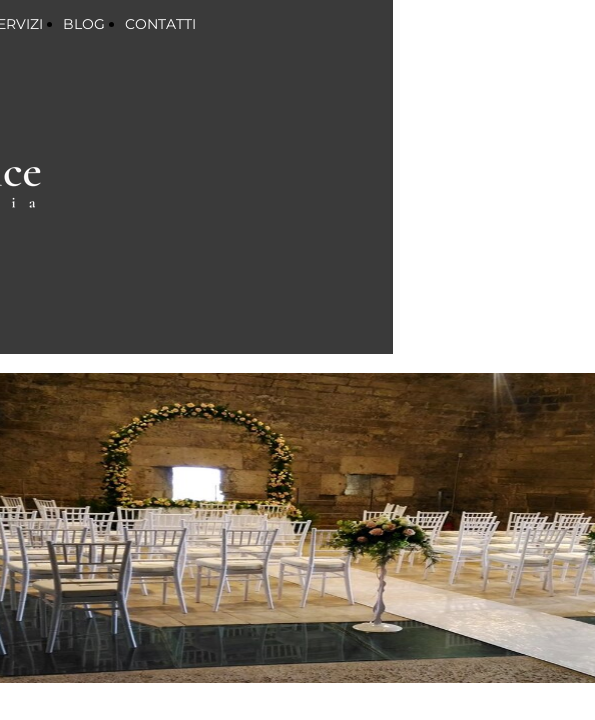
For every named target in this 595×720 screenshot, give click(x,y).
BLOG (84, 24)
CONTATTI (160, 24)
